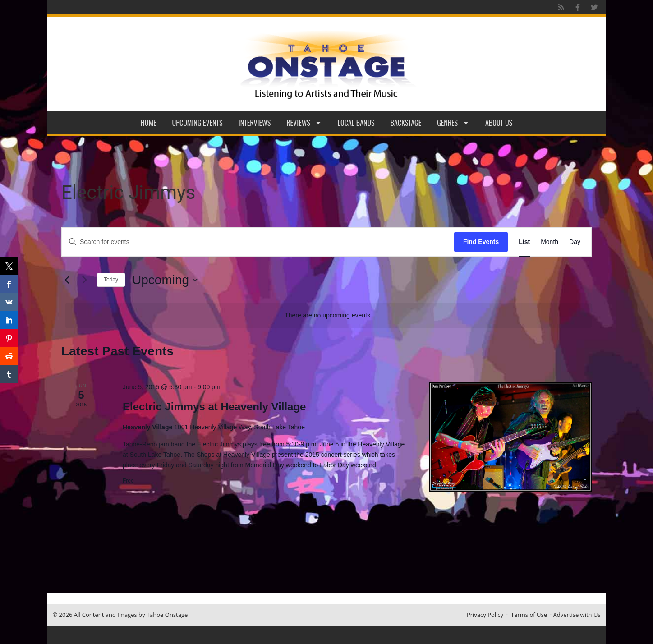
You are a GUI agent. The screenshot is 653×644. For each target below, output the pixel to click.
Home (149, 123)
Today (111, 280)
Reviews (304, 123)
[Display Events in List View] (524, 242)
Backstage (406, 123)
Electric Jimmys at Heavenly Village (214, 407)
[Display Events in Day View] (575, 242)
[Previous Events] (67, 280)
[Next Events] (84, 280)
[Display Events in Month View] (550, 242)
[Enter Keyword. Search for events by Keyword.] (258, 242)
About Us (499, 123)
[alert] (328, 315)
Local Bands (356, 123)
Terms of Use (529, 615)
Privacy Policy (485, 615)
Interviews (255, 123)
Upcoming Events (198, 123)
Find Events (481, 242)
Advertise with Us (577, 615)
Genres (453, 123)
